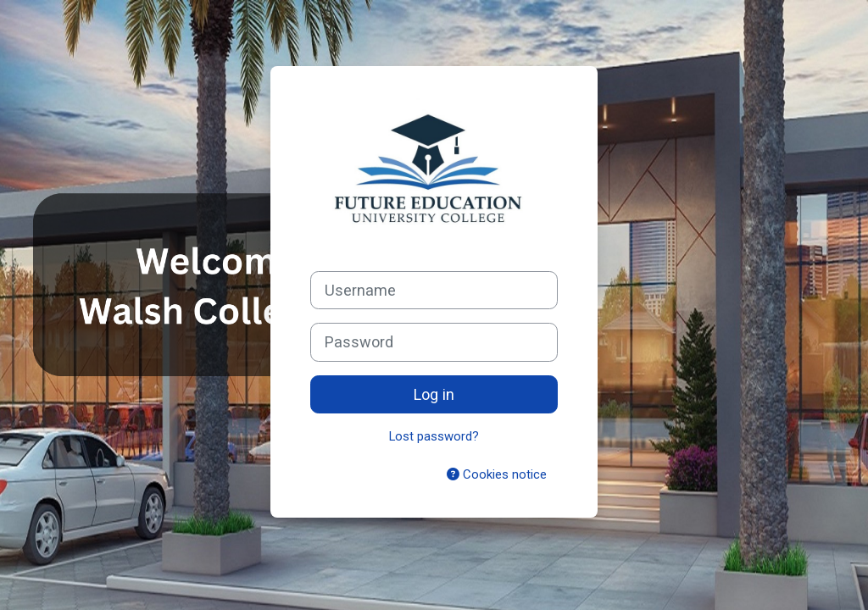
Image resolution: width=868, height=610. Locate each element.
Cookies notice (497, 474)
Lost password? (434, 436)
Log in (434, 394)
